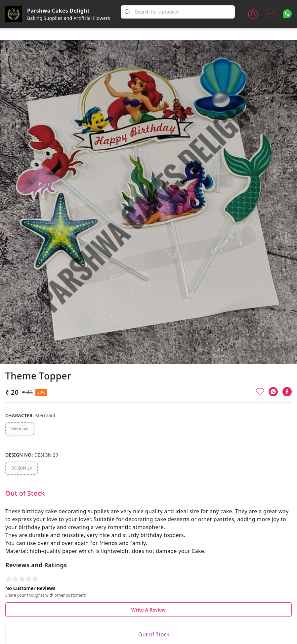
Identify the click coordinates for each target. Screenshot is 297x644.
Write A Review (148, 594)
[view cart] (271, 14)
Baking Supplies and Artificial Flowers (69, 18)
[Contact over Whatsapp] (287, 14)
